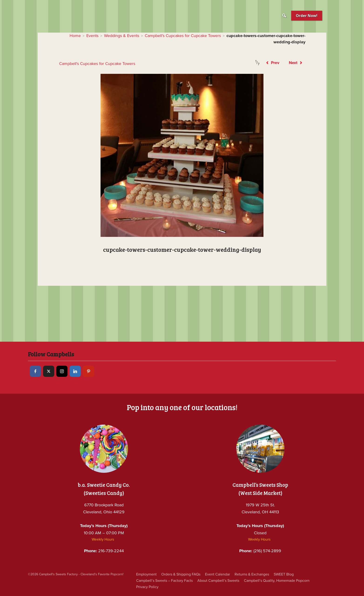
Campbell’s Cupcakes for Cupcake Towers (182, 36)
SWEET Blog (293, 574)
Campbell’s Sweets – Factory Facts (165, 581)
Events (84, 36)
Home (66, 36)
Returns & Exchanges (259, 574)
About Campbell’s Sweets (221, 581)
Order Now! (307, 16)
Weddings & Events (116, 36)
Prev (270, 63)
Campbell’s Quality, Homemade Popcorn (283, 581)
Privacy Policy (148, 587)
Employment (147, 574)
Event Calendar (222, 574)
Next (295, 63)
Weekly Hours (103, 539)
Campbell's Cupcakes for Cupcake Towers (101, 64)
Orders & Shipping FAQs (184, 574)
